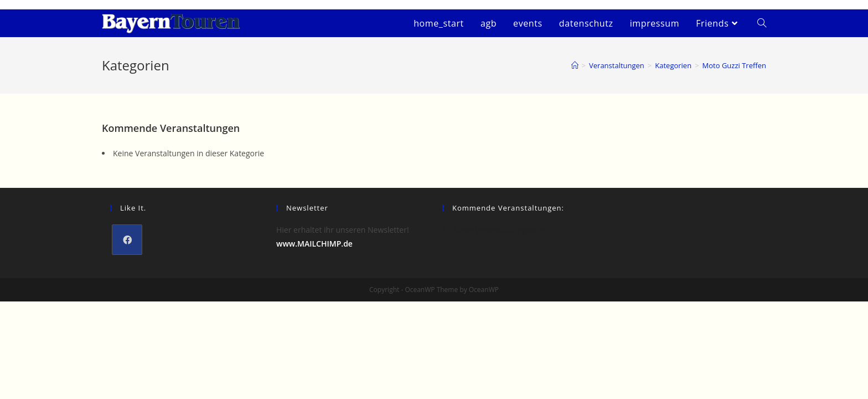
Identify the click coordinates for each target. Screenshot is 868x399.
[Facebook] (127, 240)
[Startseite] (575, 65)
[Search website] (762, 23)
